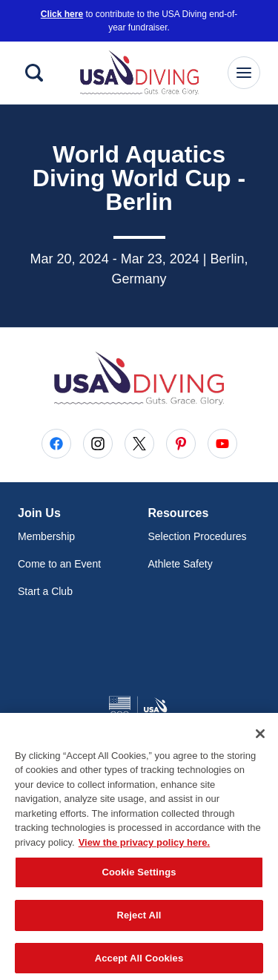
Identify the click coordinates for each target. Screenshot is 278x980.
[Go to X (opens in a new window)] (139, 444)
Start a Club (45, 591)
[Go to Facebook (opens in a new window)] (56, 444)
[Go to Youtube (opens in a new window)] (222, 444)
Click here (62, 14)
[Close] (260, 737)
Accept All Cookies (139, 962)
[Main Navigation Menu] (244, 73)
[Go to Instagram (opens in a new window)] (98, 444)
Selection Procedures (198, 536)
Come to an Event (59, 564)
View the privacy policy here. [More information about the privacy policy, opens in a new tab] (145, 846)
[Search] (34, 73)
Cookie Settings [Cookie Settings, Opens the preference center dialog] (139, 877)
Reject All (139, 920)
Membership (46, 536)
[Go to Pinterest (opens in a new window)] (181, 444)
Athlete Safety (181, 564)
